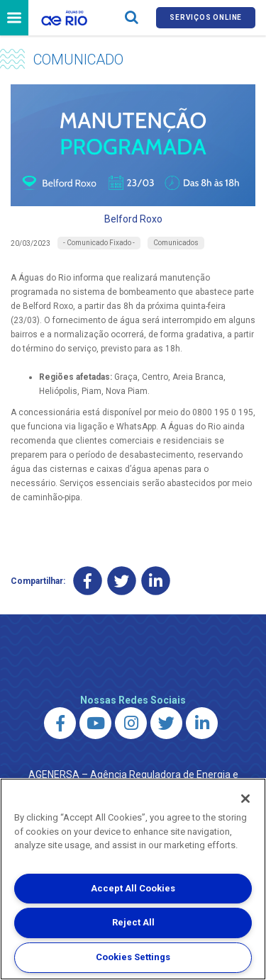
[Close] (245, 799)
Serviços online (206, 17)
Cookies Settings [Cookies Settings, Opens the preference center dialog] (133, 957)
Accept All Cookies (133, 888)
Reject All (133, 922)
